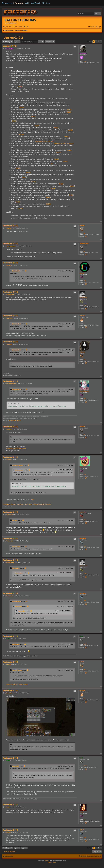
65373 (53, 164)
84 (84, 520)
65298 (18, 202)
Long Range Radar (15, 421)
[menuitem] (18, 27)
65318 (70, 130)
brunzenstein (83, 298)
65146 (21, 107)
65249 (69, 110)
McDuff (82, 830)
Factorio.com (7, 3)
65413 (57, 159)
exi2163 (82, 662)
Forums (19, 3)
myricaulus (83, 512)
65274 (33, 116)
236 (85, 838)
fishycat (82, 467)
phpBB (46, 861)
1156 (85, 305)
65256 (37, 125)
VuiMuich (82, 352)
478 (85, 61)
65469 (48, 197)
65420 (69, 150)
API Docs (46, 3)
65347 (65, 161)
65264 (53, 188)
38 (84, 669)
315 (85, 474)
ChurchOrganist (84, 391)
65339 (14, 121)
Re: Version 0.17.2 (11, 226)
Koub (81, 636)
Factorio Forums (20, 20)
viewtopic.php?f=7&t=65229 (64, 143)
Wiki (27, 3)
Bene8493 (82, 690)
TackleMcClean (84, 243)
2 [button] (96, 42)
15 (84, 434)
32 (84, 360)
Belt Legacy (29, 504)
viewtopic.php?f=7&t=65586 (16, 449)
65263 (69, 112)
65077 (34, 181)
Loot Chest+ (20, 504)
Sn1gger (82, 225)
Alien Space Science (9, 504)
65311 (72, 186)
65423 (18, 168)
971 (85, 820)
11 (84, 251)
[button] (101, 42)
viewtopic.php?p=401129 (44, 141)
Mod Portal (35, 3)
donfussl (82, 426)
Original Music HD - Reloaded (42, 504)
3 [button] (99, 42)
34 (84, 233)
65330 (59, 152)
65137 (61, 184)
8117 (85, 644)
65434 (20, 208)
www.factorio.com (11, 23)
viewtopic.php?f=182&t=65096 (17, 684)
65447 (24, 177)
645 (85, 281)
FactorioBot (83, 53)
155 (85, 546)
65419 (67, 137)
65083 (20, 87)
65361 (56, 128)
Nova (81, 812)
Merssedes (83, 538)
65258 (28, 173)
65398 (22, 134)
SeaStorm (82, 316)
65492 (71, 195)
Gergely (82, 273)
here (32, 500)
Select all (17, 403)
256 (85, 399)
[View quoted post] (26, 271)
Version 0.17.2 (13, 37)
